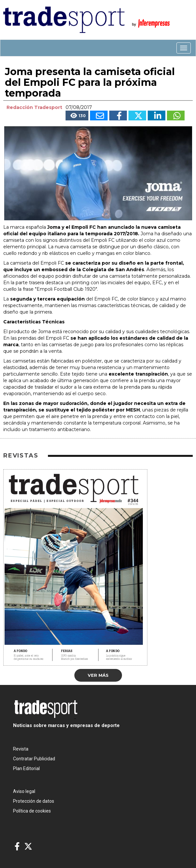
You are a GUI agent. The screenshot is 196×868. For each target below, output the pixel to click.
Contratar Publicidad (34, 759)
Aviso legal (24, 791)
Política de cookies (32, 811)
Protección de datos (34, 801)
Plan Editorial (26, 768)
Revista (21, 749)
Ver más (98, 675)
